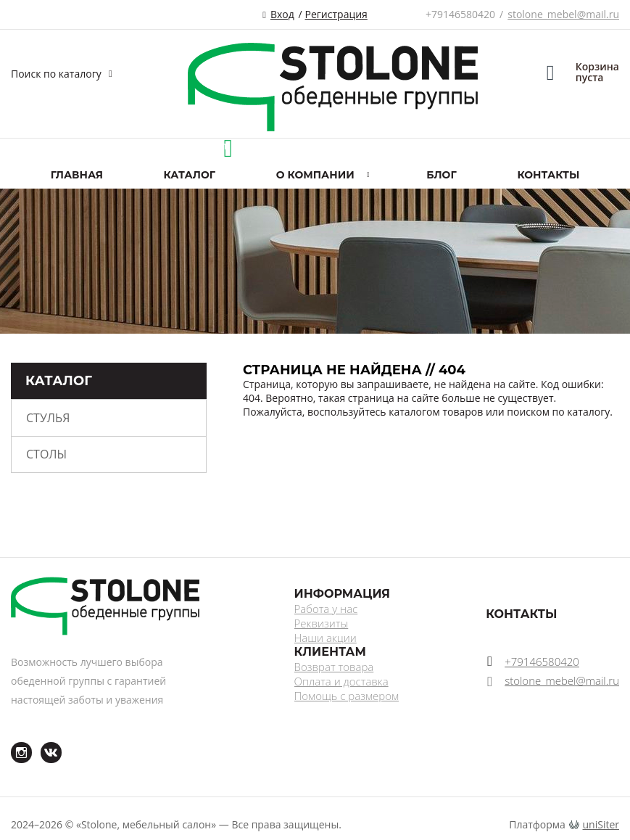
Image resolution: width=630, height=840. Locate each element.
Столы (46, 454)
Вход (282, 14)
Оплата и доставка (341, 681)
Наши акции (326, 638)
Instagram (13, 742)
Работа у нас (326, 609)
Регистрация (336, 14)
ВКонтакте (42, 742)
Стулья (48, 418)
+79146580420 (460, 14)
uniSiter (601, 824)
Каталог (190, 175)
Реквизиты (322, 623)
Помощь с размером (347, 696)
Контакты (548, 175)
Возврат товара (334, 667)
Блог (441, 175)
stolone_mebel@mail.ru (563, 14)
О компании (315, 175)
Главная (77, 175)
